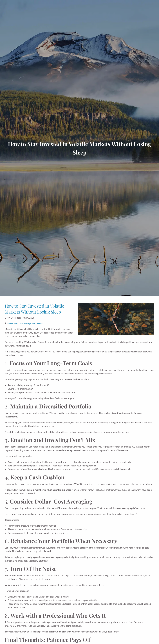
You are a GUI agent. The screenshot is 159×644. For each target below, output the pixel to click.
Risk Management (28, 323)
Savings (40, 323)
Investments (13, 323)
